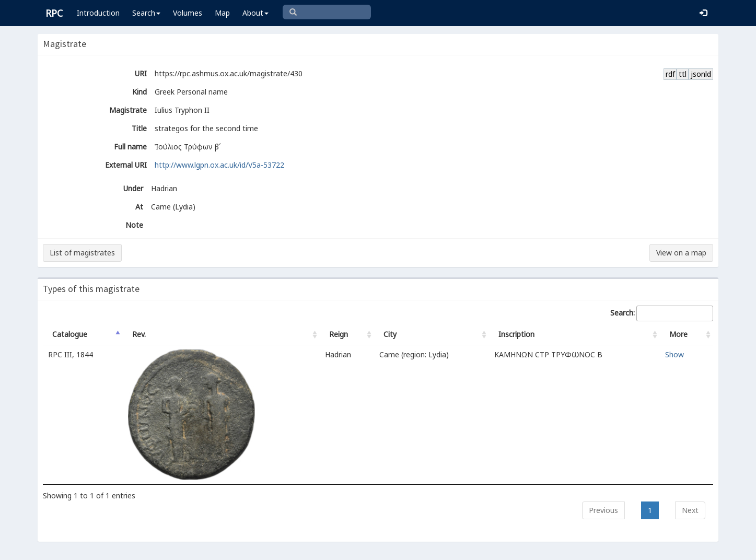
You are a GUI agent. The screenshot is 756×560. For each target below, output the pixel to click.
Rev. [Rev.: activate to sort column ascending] (139, 334)
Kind (139, 92)
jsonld (701, 74)
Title (139, 128)
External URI (126, 165)
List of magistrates (82, 253)
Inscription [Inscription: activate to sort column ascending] (516, 334)
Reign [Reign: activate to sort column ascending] (339, 334)
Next (690, 510)
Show (674, 354)
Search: (662, 313)
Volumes (188, 13)
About (255, 13)
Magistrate (128, 110)
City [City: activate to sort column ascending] (390, 334)
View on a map (681, 253)
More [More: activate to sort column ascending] (678, 334)
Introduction (98, 13)
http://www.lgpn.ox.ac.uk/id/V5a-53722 (219, 165)
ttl (683, 74)
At (139, 207)
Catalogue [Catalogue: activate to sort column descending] (70, 334)
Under (133, 188)
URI (141, 73)
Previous (603, 510)
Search (146, 13)
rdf (670, 74)
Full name (130, 147)
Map (222, 13)
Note (134, 225)
